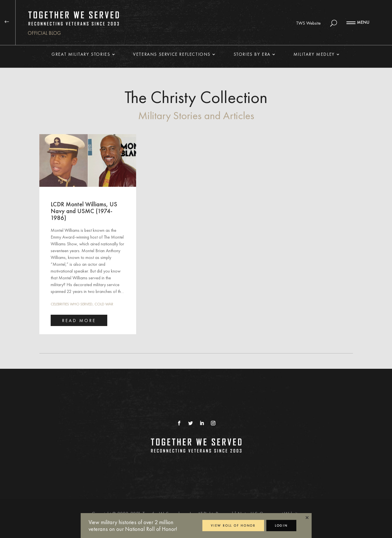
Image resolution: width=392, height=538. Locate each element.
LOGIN (281, 526)
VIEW (233, 526)
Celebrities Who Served (72, 304)
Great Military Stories (81, 55)
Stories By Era (252, 55)
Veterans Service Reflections (172, 55)
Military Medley (314, 55)
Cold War (104, 304)
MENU (363, 22)
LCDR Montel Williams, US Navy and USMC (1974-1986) (84, 211)
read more (79, 321)
